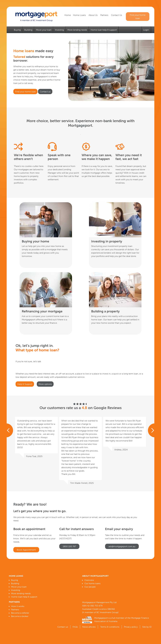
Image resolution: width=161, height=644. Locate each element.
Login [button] (146, 30)
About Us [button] (93, 15)
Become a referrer (20, 613)
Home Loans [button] (80, 15)
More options (45, 384)
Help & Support (25, 384)
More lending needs (77, 30)
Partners (15, 610)
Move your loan (44, 30)
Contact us (45, 92)
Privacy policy (131, 627)
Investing (59, 30)
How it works (18, 606)
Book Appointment (26, 550)
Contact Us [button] (117, 15)
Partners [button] (105, 15)
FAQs (75, 627)
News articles (89, 627)
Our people (90, 587)
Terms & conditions (110, 627)
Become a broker (20, 616)
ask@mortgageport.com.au (122, 546)
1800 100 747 (69, 546)
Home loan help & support (104, 30)
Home (68, 15)
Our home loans (92, 583)
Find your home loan (138, 17)
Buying (17, 30)
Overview (89, 580)
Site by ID (147, 627)
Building (28, 30)
